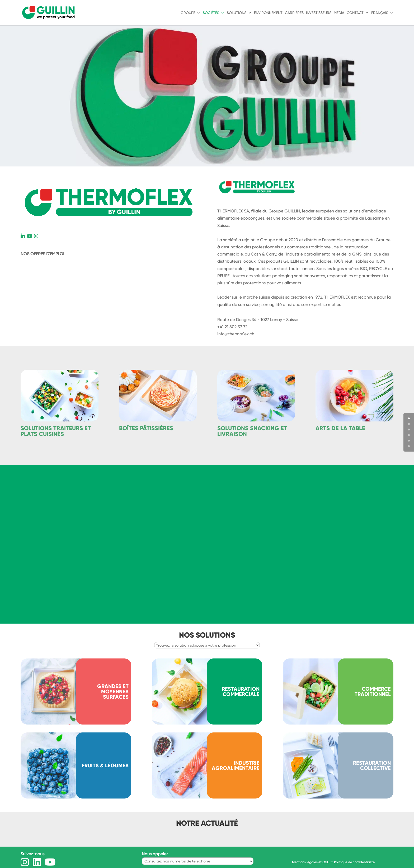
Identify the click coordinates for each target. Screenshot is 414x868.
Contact (355, 13)
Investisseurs (319, 13)
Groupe (188, 13)
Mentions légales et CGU (311, 862)
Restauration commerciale (241, 691)
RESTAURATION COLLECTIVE (372, 765)
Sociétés (211, 13)
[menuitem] (382, 18)
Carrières (294, 13)
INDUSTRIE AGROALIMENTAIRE (236, 765)
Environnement (268, 13)
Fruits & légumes (105, 765)
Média (339, 13)
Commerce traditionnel (373, 691)
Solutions (237, 13)
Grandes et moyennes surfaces (113, 691)
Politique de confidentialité (354, 862)
